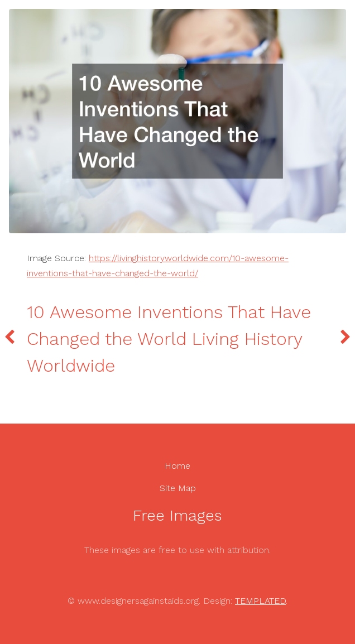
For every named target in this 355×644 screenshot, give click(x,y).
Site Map (178, 488)
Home (177, 466)
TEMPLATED (260, 601)
